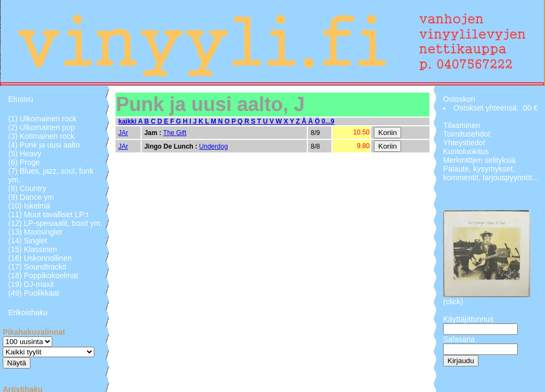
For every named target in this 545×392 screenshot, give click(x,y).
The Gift (175, 133)
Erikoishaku (28, 313)
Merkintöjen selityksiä (479, 160)
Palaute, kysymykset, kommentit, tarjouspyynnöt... (491, 173)
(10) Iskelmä (29, 206)
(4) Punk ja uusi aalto (44, 145)
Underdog (213, 146)
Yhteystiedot (464, 143)
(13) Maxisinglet (35, 232)
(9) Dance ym (31, 197)
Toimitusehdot (467, 134)
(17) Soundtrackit (37, 267)
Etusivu (21, 99)
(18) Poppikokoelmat (43, 275)
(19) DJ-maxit (31, 284)
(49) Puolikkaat (34, 293)
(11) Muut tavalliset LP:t (48, 215)
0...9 (328, 121)
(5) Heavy (25, 154)
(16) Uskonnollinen (40, 258)
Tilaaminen (462, 125)
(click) (453, 302)
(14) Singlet (28, 241)
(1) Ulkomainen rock (42, 119)
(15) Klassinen (33, 249)
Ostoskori (459, 99)
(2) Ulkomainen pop (41, 127)
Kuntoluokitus (466, 151)
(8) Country (27, 188)
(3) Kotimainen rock (41, 136)
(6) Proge (24, 162)
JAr (123, 133)
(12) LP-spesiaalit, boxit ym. (55, 223)
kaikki (128, 121)
